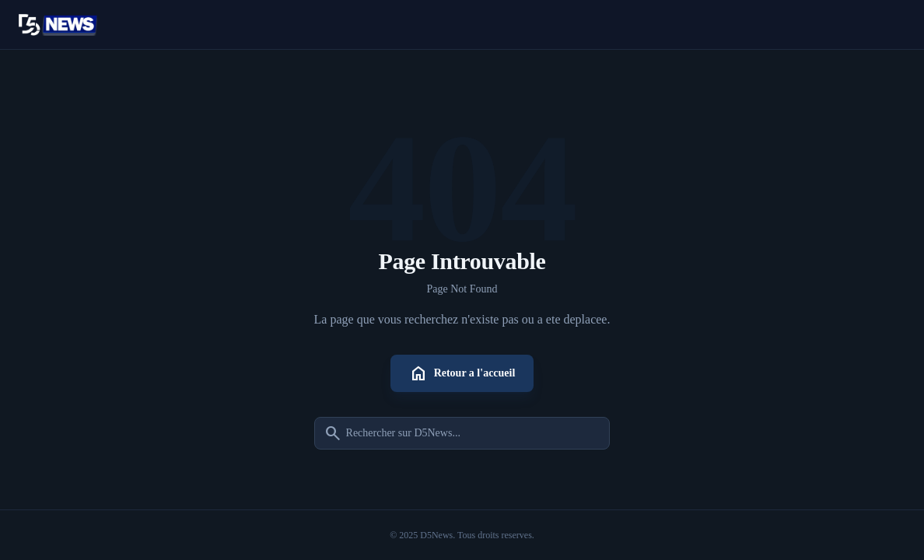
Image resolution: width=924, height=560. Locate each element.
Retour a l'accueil (462, 373)
